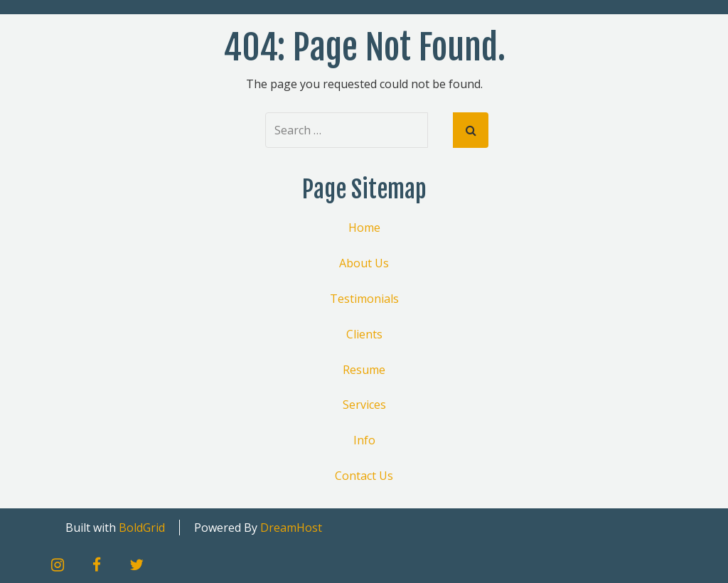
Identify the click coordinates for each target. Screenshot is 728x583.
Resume (364, 370)
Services (364, 405)
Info (364, 440)
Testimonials (364, 299)
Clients (364, 334)
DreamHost (291, 528)
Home (364, 228)
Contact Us (364, 476)
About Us (364, 263)
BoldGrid (142, 528)
